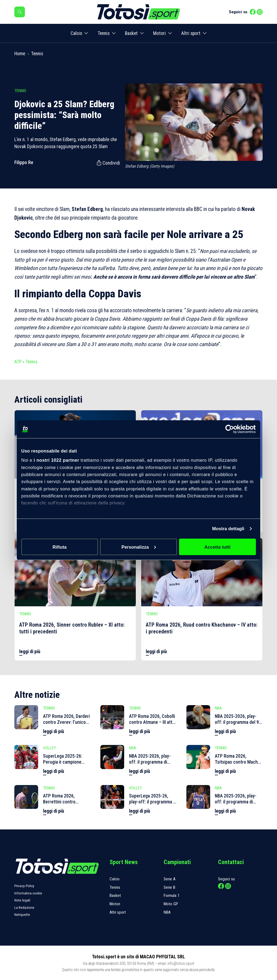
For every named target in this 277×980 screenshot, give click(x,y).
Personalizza (139, 547)
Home (20, 54)
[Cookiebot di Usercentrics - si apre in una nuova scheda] (232, 429)
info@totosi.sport (181, 963)
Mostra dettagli (228, 529)
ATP (18, 362)
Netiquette (22, 915)
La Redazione (24, 908)
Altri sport (191, 33)
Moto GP (171, 904)
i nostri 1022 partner (57, 460)
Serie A (170, 879)
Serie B (169, 887)
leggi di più (30, 652)
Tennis (104, 33)
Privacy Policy (24, 886)
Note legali (22, 900)
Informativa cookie (28, 893)
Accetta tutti (217, 547)
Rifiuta (60, 547)
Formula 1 (172, 896)
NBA (167, 912)
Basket (131, 33)
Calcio (76, 33)
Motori (159, 33)
